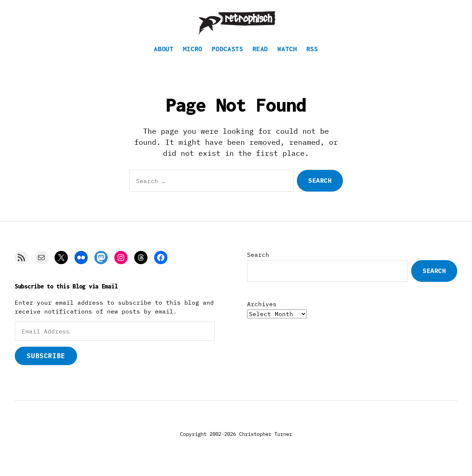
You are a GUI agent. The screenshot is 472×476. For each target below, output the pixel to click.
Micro (193, 57)
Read (261, 57)
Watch (287, 57)
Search (258, 263)
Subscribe (46, 364)
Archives (262, 312)
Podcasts (227, 57)
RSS (312, 57)
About (164, 57)
